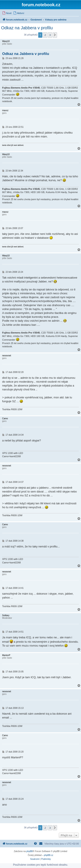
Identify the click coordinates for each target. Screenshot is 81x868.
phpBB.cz (48, 855)
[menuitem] (7, 13)
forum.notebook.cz (41, 5)
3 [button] (50, 35)
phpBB (30, 851)
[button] (55, 35)
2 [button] (45, 35)
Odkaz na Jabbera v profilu (27, 28)
